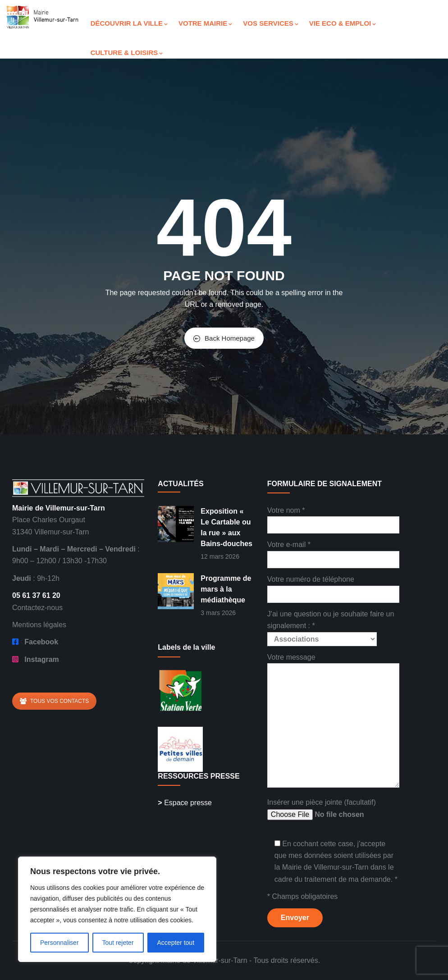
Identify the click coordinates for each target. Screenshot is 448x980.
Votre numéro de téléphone (333, 586)
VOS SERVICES (270, 23)
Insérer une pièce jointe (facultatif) (333, 809)
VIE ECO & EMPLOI (343, 23)
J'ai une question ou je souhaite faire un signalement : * (331, 627)
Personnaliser (59, 943)
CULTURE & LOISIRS (127, 52)
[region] (117, 909)
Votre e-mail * (333, 552)
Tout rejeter (118, 943)
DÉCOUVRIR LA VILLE (129, 23)
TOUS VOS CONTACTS (54, 701)
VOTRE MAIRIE (205, 23)
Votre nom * (333, 517)
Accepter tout (176, 943)
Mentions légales (39, 625)
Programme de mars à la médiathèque (226, 589)
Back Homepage (224, 338)
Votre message (333, 721)
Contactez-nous (37, 608)
